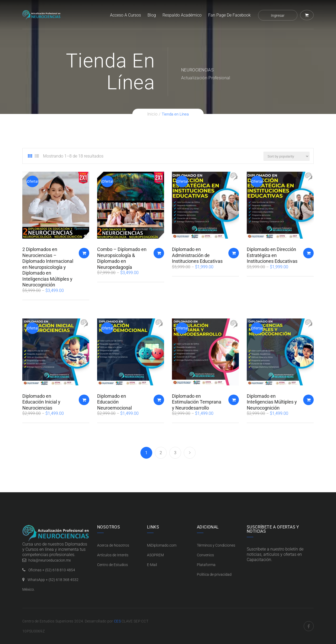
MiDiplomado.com (162, 545)
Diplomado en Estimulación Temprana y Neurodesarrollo (197, 402)
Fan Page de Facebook (229, 15)
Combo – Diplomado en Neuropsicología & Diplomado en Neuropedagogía (122, 258)
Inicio (153, 114)
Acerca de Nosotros (113, 545)
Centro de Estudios (112, 565)
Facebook (309, 626)
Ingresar (278, 15)
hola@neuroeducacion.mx (50, 560)
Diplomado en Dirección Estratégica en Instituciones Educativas (272, 255)
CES (117, 621)
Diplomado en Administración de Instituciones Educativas (197, 255)
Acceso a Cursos (125, 15)
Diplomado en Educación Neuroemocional (114, 402)
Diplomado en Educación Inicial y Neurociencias (41, 402)
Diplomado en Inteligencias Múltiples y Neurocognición (272, 402)
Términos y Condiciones (216, 545)
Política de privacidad (214, 574)
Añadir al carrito (84, 253)
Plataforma (206, 565)
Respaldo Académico (182, 15)
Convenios (205, 555)
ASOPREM (155, 555)
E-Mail (152, 565)
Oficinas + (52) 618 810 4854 (52, 570)
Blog (152, 15)
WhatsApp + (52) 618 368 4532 (53, 580)
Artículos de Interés (113, 555)
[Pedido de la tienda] (287, 156)
